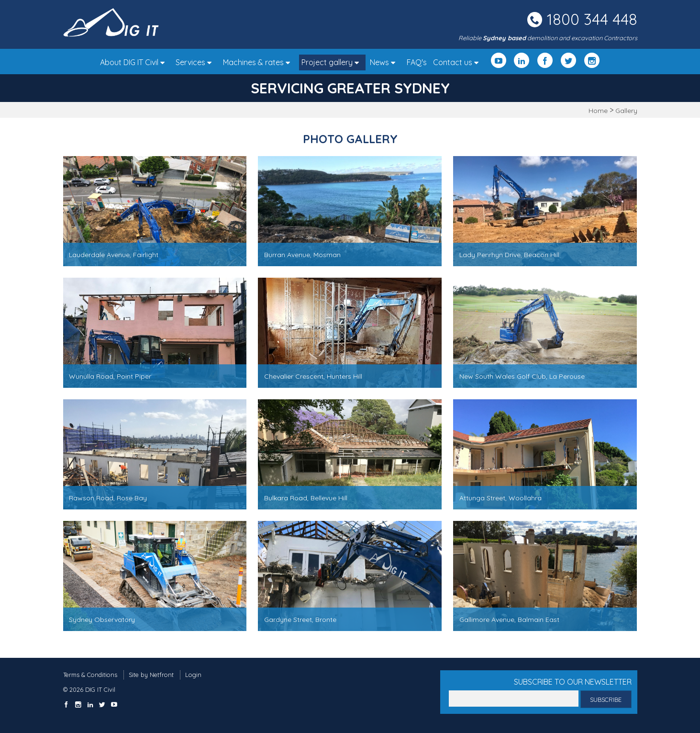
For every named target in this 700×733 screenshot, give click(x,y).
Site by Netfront (151, 675)
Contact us (458, 62)
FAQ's (417, 62)
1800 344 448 (592, 19)
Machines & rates (259, 62)
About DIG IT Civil (135, 62)
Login (193, 675)
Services (196, 62)
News (385, 62)
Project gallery (333, 62)
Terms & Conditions (90, 675)
